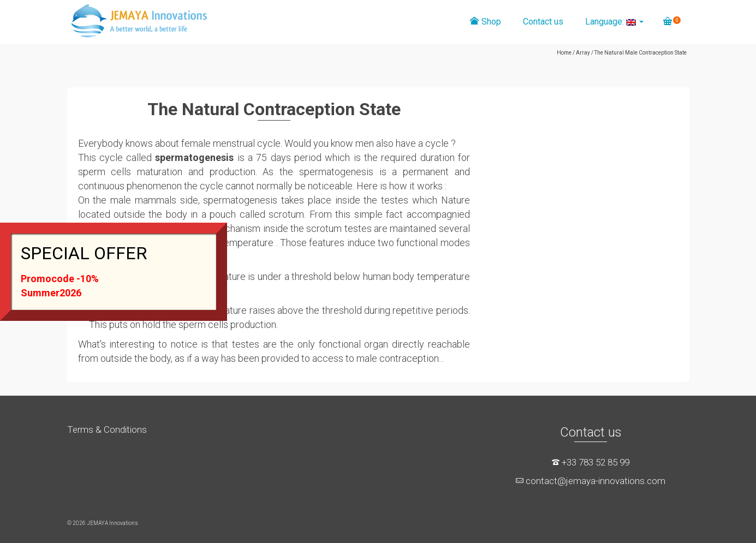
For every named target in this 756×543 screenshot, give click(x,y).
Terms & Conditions (107, 429)
